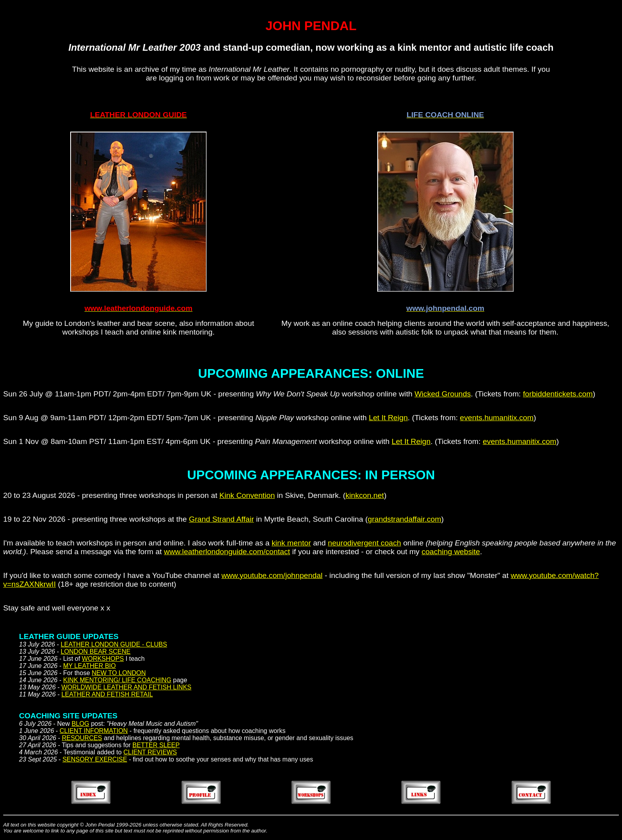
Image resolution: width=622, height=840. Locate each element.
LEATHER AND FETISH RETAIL (107, 694)
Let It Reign (388, 418)
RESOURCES (82, 738)
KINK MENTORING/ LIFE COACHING (117, 680)
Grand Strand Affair (221, 519)
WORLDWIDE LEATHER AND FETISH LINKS (127, 687)
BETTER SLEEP (156, 745)
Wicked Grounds (443, 394)
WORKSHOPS (103, 659)
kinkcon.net (365, 495)
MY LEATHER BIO (89, 666)
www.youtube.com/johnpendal (272, 575)
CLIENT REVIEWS (150, 752)
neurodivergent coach (365, 543)
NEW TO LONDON (119, 673)
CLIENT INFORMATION (94, 731)
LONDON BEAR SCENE (96, 652)
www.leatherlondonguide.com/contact (227, 552)
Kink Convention (247, 495)
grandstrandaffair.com (404, 519)
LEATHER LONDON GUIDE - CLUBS (114, 644)
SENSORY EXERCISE (95, 759)
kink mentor (291, 543)
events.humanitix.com (497, 418)
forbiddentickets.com (558, 394)
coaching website (451, 552)
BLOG (81, 724)
